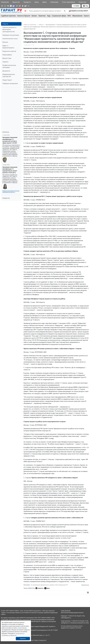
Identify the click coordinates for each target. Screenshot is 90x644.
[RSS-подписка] (29, 6)
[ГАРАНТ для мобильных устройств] (5, 6)
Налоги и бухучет (24, 16)
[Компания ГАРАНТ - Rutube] (26, 6)
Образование (77, 16)
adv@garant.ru (65, 623)
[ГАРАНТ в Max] (14, 6)
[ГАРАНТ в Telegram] (17, 6)
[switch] (26, 11)
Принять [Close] (23, 639)
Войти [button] (76, 6)
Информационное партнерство (9, 75)
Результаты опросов (9, 51)
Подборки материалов (10, 83)
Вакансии (16, 2)
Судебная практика (8, 16)
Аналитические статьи (10, 39)
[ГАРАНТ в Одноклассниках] (23, 6)
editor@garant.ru (66, 618)
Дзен (47, 588)
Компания (5, 2)
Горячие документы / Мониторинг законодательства (10, 29)
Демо (45, 2)
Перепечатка (85, 585)
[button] (78, 11)
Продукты (27, 2)
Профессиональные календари (9, 66)
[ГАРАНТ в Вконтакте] (8, 6)
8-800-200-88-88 (66, 611)
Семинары (54, 2)
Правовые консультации (11, 35)
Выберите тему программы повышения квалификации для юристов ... (11, 191)
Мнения (5, 42)
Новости (5, 24)
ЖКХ (69, 16)
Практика (42, 16)
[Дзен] (11, 6)
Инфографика (7, 55)
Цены (37, 2)
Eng (85, 6)
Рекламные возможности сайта (80, 623)
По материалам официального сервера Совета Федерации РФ (49, 585)
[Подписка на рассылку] (2, 6)
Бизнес (34, 16)
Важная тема (7, 58)
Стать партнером (68, 2)
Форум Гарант (7, 80)
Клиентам (82, 2)
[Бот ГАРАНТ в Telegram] (20, 6)
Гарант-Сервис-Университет (38, 640)
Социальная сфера (59, 16)
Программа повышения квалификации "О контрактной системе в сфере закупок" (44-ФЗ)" (10, 140)
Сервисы (5, 62)
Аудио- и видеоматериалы (8, 47)
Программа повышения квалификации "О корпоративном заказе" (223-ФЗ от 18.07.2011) (10, 170)
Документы (6, 71)
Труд (49, 16)
